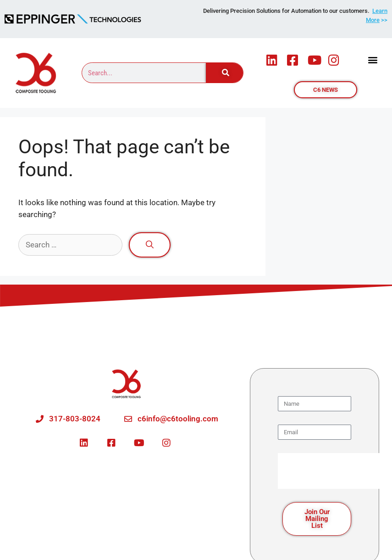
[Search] (225, 73)
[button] (373, 60)
